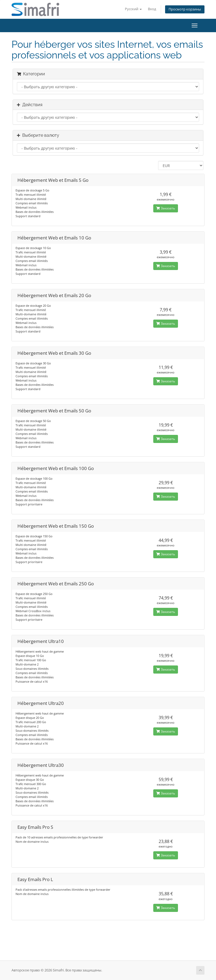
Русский (133, 9)
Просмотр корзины (185, 9)
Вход (152, 9)
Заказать (166, 208)
